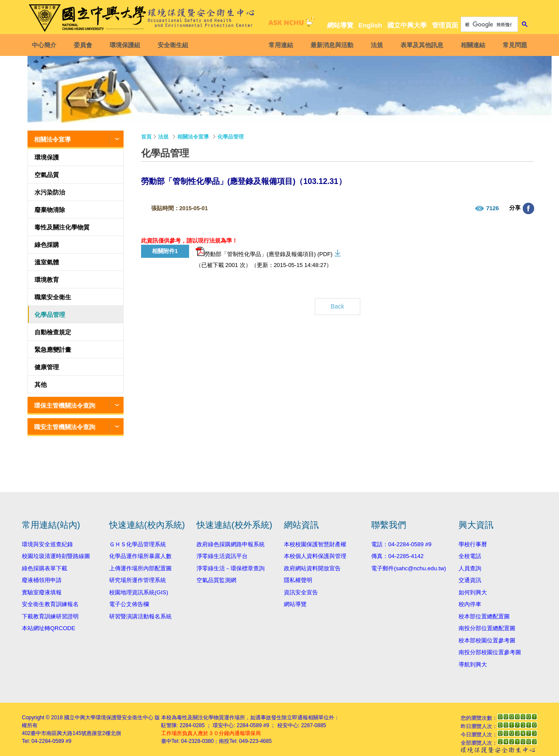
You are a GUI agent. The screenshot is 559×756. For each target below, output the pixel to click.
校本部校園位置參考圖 (487, 640)
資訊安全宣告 (301, 592)
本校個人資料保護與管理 (315, 556)
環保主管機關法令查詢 (65, 406)
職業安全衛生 (53, 297)
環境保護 (47, 157)
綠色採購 (47, 245)
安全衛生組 (174, 45)
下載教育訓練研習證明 (50, 616)
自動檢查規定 (53, 332)
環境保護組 (126, 45)
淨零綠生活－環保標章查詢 (231, 568)
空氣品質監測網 (216, 580)
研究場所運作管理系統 (138, 580)
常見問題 (514, 45)
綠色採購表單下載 (45, 568)
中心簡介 (45, 45)
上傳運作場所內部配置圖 (140, 568)
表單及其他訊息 (421, 45)
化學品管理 (50, 315)
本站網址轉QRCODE (48, 628)
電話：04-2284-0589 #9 (401, 544)
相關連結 (472, 45)
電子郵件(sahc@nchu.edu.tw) (409, 568)
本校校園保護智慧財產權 (315, 544)
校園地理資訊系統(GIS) (139, 592)
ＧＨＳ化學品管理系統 (138, 544)
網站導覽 (340, 25)
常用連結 (280, 45)
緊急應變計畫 (53, 350)
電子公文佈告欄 (129, 604)
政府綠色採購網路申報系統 (231, 544)
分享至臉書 (528, 208)
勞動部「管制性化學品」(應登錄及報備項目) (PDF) (264, 252)
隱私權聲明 (298, 580)
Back (337, 306)
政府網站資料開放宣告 (312, 568)
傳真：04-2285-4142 (397, 556)
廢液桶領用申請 (42, 580)
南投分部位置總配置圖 (487, 628)
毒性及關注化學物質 (62, 227)
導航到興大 (473, 664)
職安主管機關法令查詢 (65, 427)
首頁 (146, 137)
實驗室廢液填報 (42, 592)
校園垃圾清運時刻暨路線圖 (56, 556)
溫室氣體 (47, 262)
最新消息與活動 (331, 45)
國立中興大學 (407, 25)
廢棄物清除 (50, 210)
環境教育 (47, 280)
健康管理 (47, 367)
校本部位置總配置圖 (484, 616)
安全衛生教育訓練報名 (50, 604)
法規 (376, 45)
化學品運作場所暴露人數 (140, 556)
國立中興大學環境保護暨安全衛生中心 (109, 718)
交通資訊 (470, 580)
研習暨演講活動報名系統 (140, 616)
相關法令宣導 (52, 139)
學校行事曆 (473, 544)
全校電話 (470, 556)
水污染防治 (50, 192)
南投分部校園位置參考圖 (490, 652)
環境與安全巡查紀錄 (47, 544)
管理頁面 (445, 25)
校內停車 (470, 604)
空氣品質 (47, 175)
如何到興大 (473, 592)
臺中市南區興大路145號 (59, 733)
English (370, 25)
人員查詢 (470, 568)
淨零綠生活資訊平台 (222, 556)
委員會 (84, 45)
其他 (41, 385)
